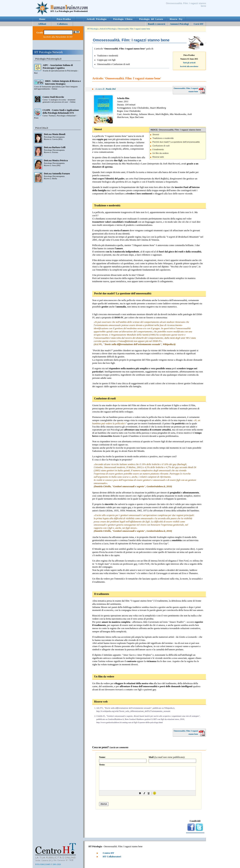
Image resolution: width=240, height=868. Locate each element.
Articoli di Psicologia (108, 29)
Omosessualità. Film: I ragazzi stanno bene (134, 29)
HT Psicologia (93, 29)
